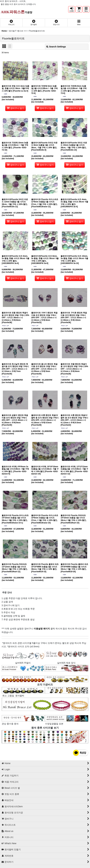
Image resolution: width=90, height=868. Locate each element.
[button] (86, 9)
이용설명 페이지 (42, 629)
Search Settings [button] (56, 47)
